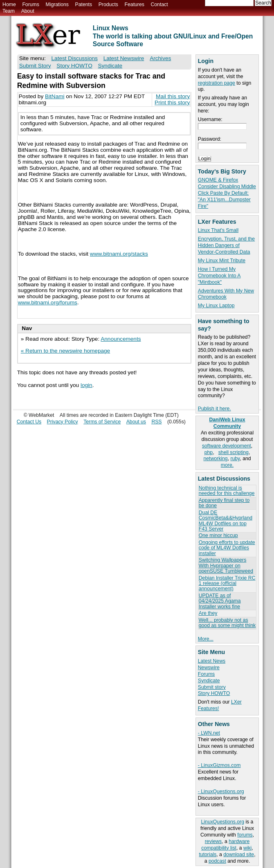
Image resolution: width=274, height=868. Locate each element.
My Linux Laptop (216, 306)
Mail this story (173, 96)
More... (206, 639)
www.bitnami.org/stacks (119, 254)
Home (9, 4)
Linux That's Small (218, 230)
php (209, 452)
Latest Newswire (124, 58)
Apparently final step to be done (224, 503)
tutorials (208, 855)
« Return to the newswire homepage (65, 351)
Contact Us (29, 422)
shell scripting (234, 452)
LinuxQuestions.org (223, 822)
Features (135, 4)
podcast (217, 861)
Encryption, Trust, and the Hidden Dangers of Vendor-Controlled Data (226, 245)
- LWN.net (209, 733)
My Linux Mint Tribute (222, 261)
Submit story (212, 687)
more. (227, 465)
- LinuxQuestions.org (221, 792)
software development (227, 446)
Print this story (172, 102)
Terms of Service (102, 422)
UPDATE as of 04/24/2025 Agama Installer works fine (220, 601)
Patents (84, 4)
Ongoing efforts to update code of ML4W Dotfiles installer (227, 548)
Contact (159, 4)
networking (215, 459)
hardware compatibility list (225, 845)
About (28, 11)
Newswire (209, 668)
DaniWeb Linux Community (227, 423)
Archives (160, 58)
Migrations (57, 4)
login (86, 385)
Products (108, 4)
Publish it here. (214, 409)
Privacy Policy (63, 422)
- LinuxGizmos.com (219, 765)
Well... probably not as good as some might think (227, 623)
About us (136, 422)
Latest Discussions (75, 58)
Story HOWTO (214, 693)
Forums (30, 4)
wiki (247, 848)
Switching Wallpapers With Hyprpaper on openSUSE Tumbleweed (226, 566)
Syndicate (209, 681)
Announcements (121, 339)
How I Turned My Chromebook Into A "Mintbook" (219, 276)
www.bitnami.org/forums (48, 302)
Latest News (212, 661)
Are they (208, 613)
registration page (217, 83)
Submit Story (35, 66)
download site (239, 855)
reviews (213, 841)
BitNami (55, 96)
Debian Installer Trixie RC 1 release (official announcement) (227, 584)
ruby (235, 459)
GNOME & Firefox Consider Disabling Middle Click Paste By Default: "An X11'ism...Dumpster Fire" (227, 193)
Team (9, 11)
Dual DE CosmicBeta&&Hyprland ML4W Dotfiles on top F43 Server (226, 521)
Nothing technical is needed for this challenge (227, 491)
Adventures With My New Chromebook (226, 294)
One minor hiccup (218, 535)
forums (245, 835)
